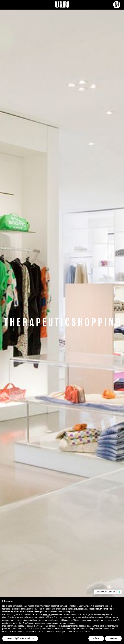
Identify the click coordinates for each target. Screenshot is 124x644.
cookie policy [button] (69, 612)
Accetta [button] (113, 638)
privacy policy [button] (86, 606)
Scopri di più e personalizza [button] (20, 638)
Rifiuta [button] (96, 638)
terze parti (47, 614)
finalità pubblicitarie (61, 620)
